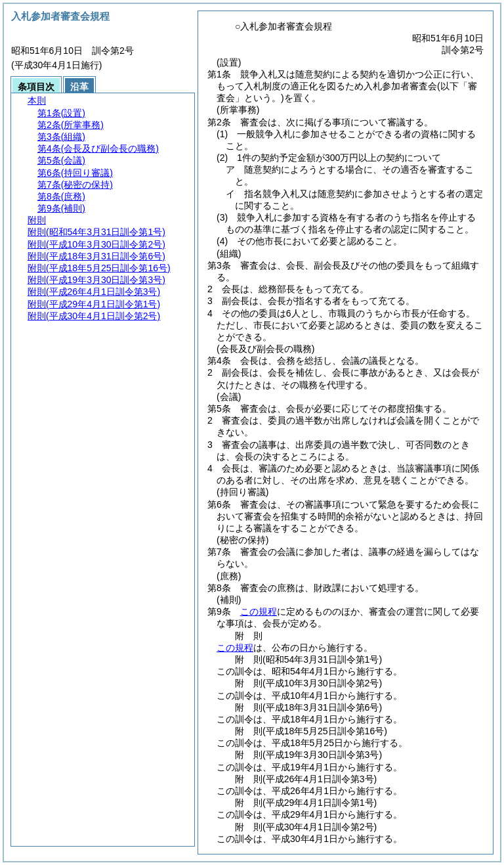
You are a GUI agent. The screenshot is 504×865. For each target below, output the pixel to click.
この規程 (259, 611)
